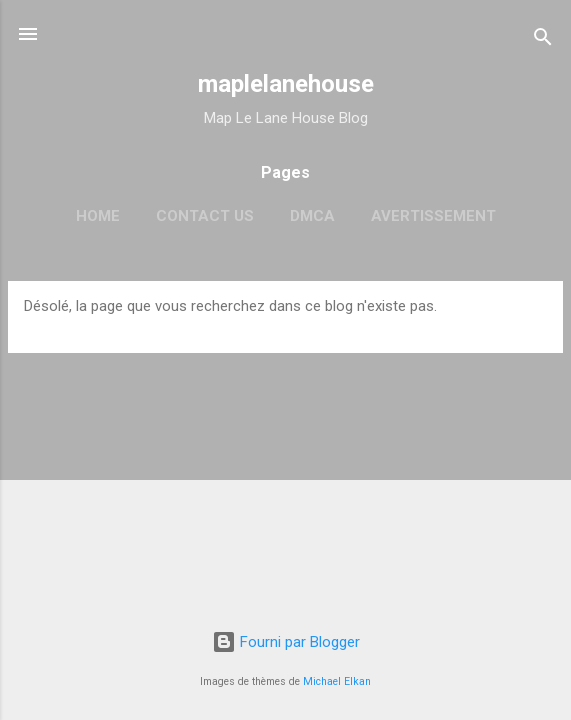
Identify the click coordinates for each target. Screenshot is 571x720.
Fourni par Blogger (286, 642)
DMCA (312, 216)
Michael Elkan (337, 681)
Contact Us (205, 216)
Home (98, 216)
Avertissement (433, 216)
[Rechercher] (543, 40)
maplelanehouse (286, 84)
